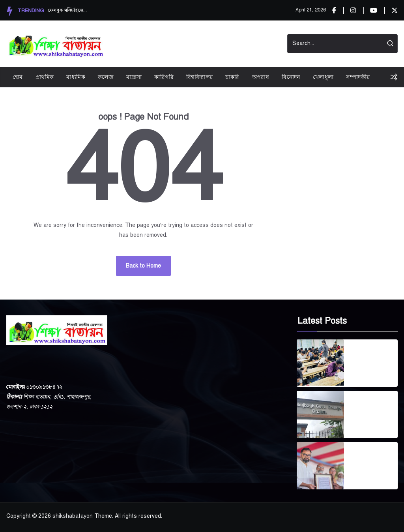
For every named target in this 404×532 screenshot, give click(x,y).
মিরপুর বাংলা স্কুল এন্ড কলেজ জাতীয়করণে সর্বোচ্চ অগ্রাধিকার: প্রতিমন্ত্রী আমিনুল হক (373, 461)
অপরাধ (261, 77)
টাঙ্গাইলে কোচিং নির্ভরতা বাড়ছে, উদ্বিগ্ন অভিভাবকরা (371, 358)
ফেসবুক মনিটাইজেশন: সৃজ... (68, 10)
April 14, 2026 (367, 374)
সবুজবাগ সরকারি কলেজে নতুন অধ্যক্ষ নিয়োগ (373, 410)
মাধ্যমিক (76, 77)
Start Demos (226, 44)
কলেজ (106, 77)
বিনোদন (291, 77)
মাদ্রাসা (134, 77)
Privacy (158, 44)
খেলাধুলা (323, 77)
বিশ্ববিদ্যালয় (199, 77)
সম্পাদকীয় (358, 77)
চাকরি (232, 77)
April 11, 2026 (367, 477)
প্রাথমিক (45, 77)
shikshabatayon (73, 516)
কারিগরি (164, 77)
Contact (265, 44)
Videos (188, 44)
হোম (18, 77)
